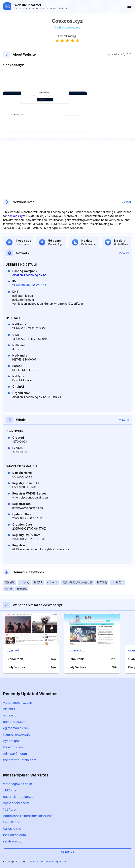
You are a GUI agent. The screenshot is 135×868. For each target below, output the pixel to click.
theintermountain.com (20, 760)
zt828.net (10, 790)
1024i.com (11, 809)
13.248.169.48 (21, 285)
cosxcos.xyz (16, 216)
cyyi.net (13, 650)
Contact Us (67, 852)
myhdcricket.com (16, 803)
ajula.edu (10, 715)
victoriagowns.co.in (18, 702)
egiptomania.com (16, 728)
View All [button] (127, 202)
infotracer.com (14, 841)
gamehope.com (15, 722)
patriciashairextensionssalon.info (28, 816)
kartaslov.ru (12, 829)
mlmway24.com (15, 754)
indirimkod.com (15, 835)
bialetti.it (9, 709)
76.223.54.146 (40, 285)
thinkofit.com (13, 747)
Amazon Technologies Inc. (30, 275)
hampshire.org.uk (16, 734)
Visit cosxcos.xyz (67, 27)
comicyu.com (78, 650)
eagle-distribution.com (20, 797)
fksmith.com (12, 822)
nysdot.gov (11, 741)
